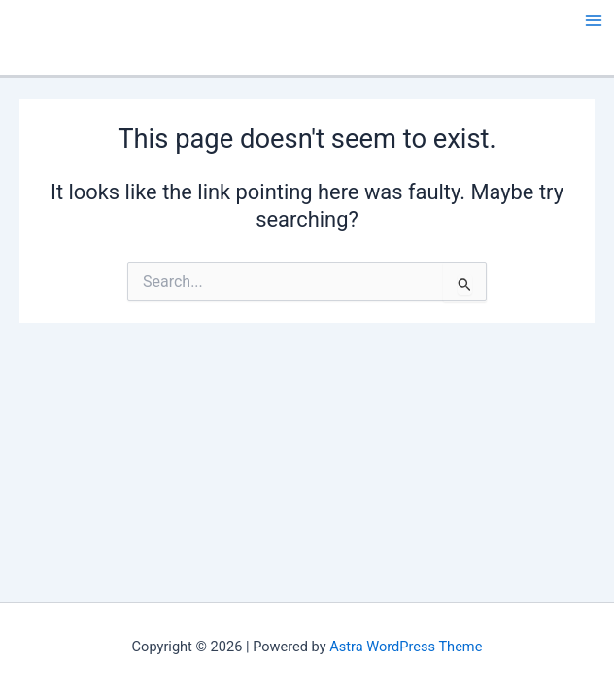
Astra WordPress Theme (406, 647)
